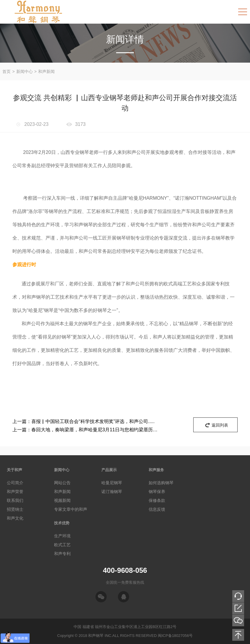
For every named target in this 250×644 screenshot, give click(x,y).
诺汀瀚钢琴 (112, 492)
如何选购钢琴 (161, 483)
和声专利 (62, 554)
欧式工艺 (62, 545)
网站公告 (62, 483)
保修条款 (157, 500)
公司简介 (15, 483)
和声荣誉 (15, 492)
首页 (7, 71)
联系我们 (15, 500)
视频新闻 (62, 500)
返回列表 (220, 425)
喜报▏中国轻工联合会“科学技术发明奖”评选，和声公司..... (83, 422)
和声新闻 (46, 71)
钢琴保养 (157, 492)
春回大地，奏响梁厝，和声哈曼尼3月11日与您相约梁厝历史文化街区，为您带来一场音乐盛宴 (86, 430)
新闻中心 (25, 71)
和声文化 (15, 518)
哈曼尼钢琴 (112, 483)
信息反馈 (157, 509)
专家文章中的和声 (71, 509)
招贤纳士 (15, 509)
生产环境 (62, 536)
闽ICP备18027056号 (175, 636)
